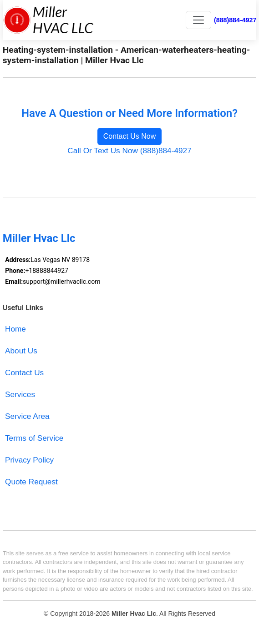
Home (15, 329)
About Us (21, 351)
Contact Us (24, 372)
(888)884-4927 (235, 20)
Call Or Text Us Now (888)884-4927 (129, 151)
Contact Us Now (130, 136)
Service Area (27, 416)
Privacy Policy (29, 460)
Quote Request (31, 482)
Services (20, 394)
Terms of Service (34, 438)
